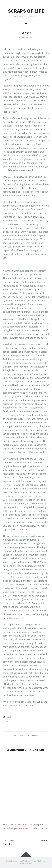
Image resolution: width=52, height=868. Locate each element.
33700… (45, 840)
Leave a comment (31, 735)
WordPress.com (26, 864)
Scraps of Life (26, 11)
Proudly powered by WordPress (18, 861)
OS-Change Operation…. (9, 842)
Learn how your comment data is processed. (26, 828)
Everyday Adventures (26, 37)
